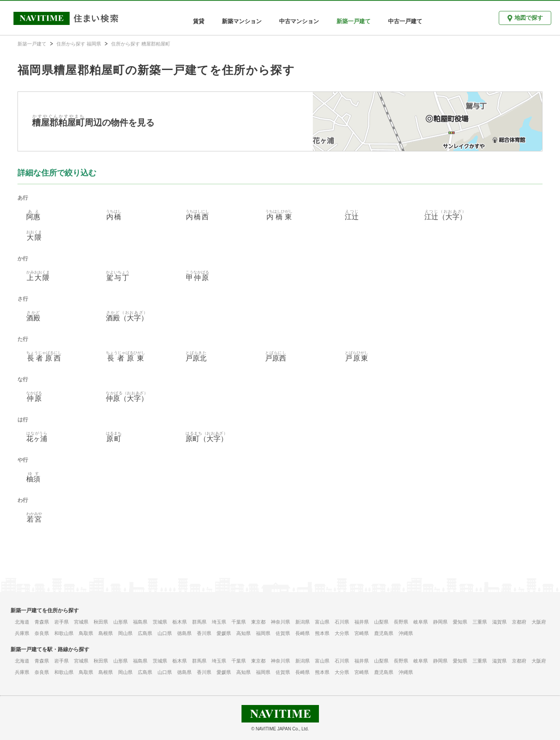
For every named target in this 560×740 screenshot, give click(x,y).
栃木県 (180, 622)
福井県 (362, 622)
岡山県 (125, 633)
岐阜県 (421, 622)
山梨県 (381, 622)
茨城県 (160, 622)
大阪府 (539, 622)
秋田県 (101, 622)
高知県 (243, 633)
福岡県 (263, 633)
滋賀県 (499, 622)
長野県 (401, 622)
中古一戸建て (405, 21)
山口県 (165, 633)
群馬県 (199, 622)
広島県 (145, 633)
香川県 (204, 633)
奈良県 (42, 633)
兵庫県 (22, 633)
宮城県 (81, 622)
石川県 (342, 622)
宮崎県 (362, 633)
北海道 (22, 622)
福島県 (140, 622)
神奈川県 (280, 622)
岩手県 (61, 622)
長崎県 (303, 633)
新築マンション (242, 21)
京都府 (519, 622)
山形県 (121, 622)
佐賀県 (283, 633)
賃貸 (199, 21)
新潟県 (303, 622)
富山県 (322, 622)
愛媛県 (224, 633)
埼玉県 (219, 622)
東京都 (258, 622)
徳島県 (184, 633)
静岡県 (440, 622)
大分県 (342, 633)
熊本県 (322, 633)
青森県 (42, 622)
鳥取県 (86, 633)
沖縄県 (406, 633)
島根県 (106, 633)
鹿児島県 (384, 633)
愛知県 (460, 622)
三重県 (480, 622)
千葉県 (239, 622)
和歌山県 (64, 633)
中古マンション (299, 21)
